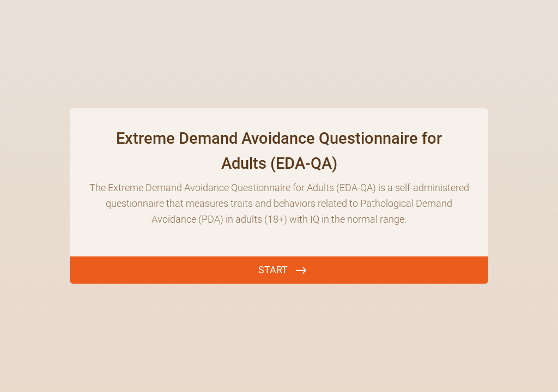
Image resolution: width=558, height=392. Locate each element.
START (273, 270)
